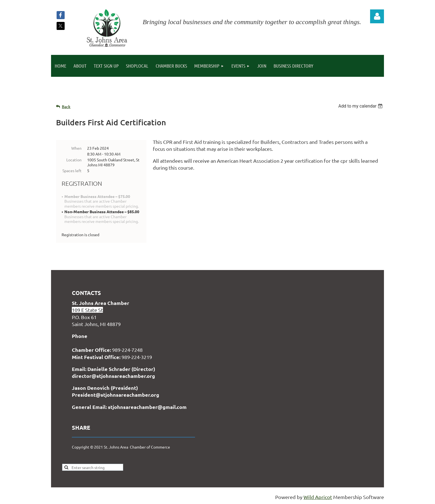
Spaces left (72, 170)
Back (66, 107)
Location (74, 160)
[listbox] (361, 106)
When (76, 148)
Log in (377, 16)
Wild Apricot (318, 497)
